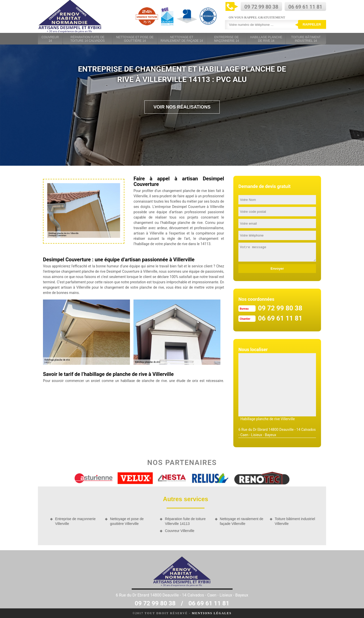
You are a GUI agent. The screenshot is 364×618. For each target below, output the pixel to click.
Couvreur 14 (50, 39)
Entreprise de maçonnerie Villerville (75, 521)
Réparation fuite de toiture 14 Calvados (87, 39)
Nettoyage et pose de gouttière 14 (135, 39)
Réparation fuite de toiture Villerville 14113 (185, 521)
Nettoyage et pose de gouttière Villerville (127, 521)
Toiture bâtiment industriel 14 (306, 39)
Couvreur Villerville (179, 531)
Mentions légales (212, 613)
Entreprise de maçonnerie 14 (226, 39)
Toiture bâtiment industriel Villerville (295, 521)
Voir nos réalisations (182, 107)
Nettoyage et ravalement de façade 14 (182, 39)
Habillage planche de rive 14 (266, 39)
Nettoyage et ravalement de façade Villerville (242, 521)
